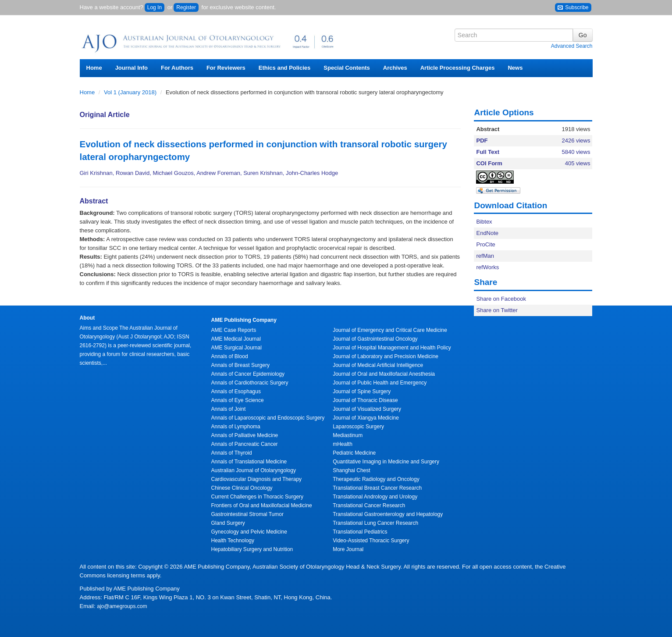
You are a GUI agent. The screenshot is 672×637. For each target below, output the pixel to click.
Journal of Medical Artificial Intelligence (378, 365)
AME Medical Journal (236, 339)
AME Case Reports (234, 330)
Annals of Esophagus (236, 391)
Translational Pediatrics (360, 532)
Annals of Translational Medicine (249, 462)
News (515, 68)
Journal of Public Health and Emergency (380, 383)
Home (94, 68)
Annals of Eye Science (238, 400)
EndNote (487, 233)
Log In (155, 7)
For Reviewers (226, 68)
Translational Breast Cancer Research (377, 488)
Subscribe (573, 8)
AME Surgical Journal (236, 348)
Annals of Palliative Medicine (245, 435)
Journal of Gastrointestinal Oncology (375, 339)
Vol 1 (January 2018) (131, 92)
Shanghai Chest (351, 470)
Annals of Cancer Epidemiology (248, 374)
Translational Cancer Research (369, 505)
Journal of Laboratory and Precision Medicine (386, 356)
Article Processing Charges (458, 68)
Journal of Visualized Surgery (367, 409)
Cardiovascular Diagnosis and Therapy (257, 479)
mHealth (343, 444)
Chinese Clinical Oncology (242, 488)
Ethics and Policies (285, 68)
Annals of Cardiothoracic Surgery (250, 383)
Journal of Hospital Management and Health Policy (392, 348)
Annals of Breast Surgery (240, 365)
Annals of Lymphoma (236, 427)
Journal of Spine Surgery (362, 391)
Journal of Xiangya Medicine (366, 418)
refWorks (487, 267)
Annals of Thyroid (232, 453)
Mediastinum (348, 435)
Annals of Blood (230, 356)
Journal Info (132, 68)
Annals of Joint (229, 409)
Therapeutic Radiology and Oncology (376, 479)
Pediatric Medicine (354, 453)
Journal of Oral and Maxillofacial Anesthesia (384, 374)
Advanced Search (572, 46)
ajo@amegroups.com (122, 606)
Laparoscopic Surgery (358, 427)
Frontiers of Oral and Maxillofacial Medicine (262, 505)
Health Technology (233, 541)
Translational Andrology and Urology (375, 497)
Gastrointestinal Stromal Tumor (247, 514)
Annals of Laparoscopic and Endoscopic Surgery (268, 418)
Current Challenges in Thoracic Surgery (258, 497)
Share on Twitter (497, 310)
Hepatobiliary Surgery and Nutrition (252, 549)
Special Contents (347, 68)
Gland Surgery (228, 523)
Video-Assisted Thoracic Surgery (371, 541)
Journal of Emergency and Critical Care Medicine (390, 330)
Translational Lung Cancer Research (375, 523)
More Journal (348, 549)
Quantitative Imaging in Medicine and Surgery (386, 462)
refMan (485, 256)
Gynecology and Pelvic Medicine (249, 532)
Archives (395, 68)
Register (186, 7)
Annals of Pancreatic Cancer (245, 444)
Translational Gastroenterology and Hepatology (388, 514)
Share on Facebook (501, 299)
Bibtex (484, 222)
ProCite (485, 244)
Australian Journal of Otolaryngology (254, 470)
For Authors (177, 68)
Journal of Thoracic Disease (365, 400)
